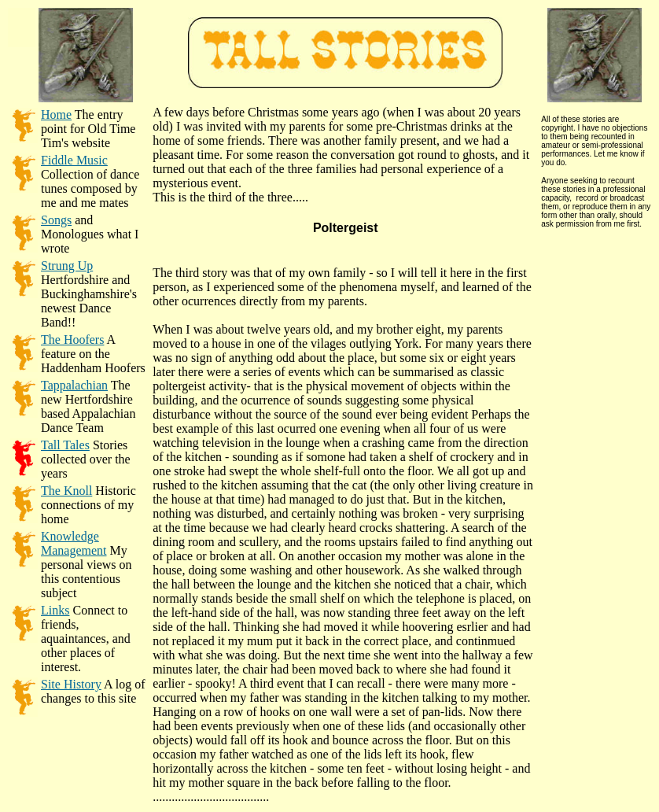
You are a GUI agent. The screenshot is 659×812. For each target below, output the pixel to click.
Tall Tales (65, 445)
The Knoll (66, 491)
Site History (71, 684)
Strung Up (67, 266)
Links (55, 610)
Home (56, 114)
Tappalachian (74, 385)
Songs (56, 220)
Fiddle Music (74, 160)
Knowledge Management (74, 543)
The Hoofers (72, 340)
